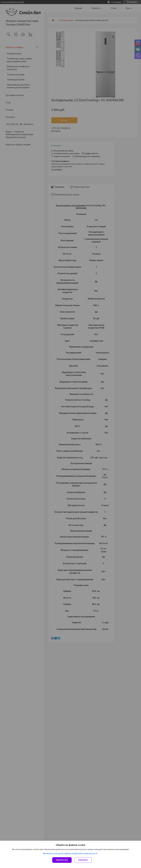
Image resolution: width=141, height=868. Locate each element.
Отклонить (83, 860)
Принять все (62, 860)
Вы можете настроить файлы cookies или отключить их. (70, 853)
